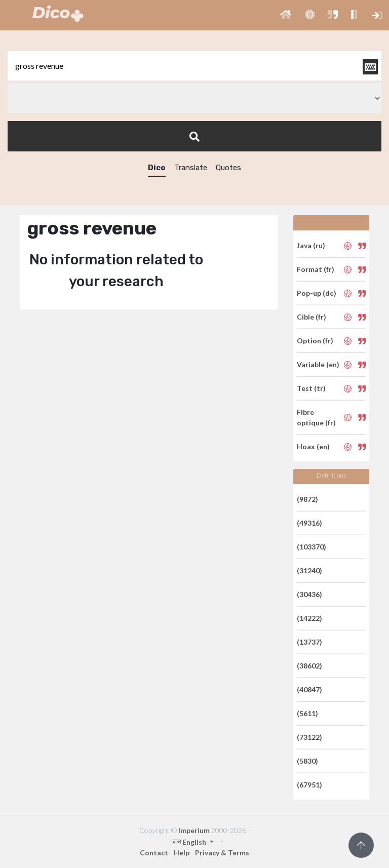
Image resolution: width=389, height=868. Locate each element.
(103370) (312, 547)
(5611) (307, 713)
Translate (191, 168)
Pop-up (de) (317, 293)
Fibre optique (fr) (316, 417)
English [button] (190, 842)
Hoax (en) (313, 446)
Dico (157, 168)
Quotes (228, 168)
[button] (286, 15)
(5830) (307, 761)
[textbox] (194, 66)
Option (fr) (315, 341)
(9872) (307, 499)
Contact (154, 853)
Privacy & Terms (222, 853)
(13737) (309, 642)
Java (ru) (311, 245)
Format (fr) (316, 269)
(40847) (309, 689)
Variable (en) (318, 364)
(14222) (309, 618)
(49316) (309, 523)
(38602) (309, 666)
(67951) (309, 785)
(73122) (309, 737)
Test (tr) (311, 388)
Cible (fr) (312, 317)
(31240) (309, 570)
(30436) (309, 594)
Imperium (194, 830)
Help (182, 853)
